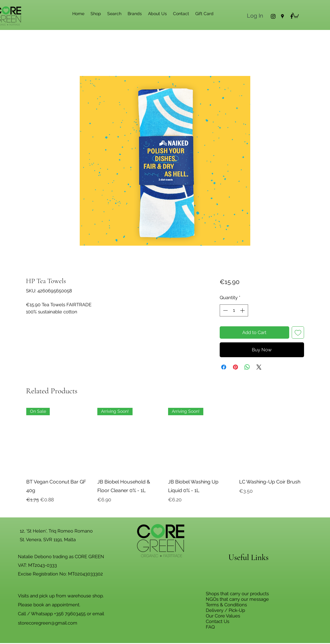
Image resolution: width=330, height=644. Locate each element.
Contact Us (218, 621)
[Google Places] (282, 16)
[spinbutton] (234, 310)
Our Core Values (223, 616)
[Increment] (243, 310)
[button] (295, 15)
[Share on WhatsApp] (247, 367)
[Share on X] (259, 367)
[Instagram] (273, 16)
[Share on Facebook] (224, 367)
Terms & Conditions (226, 605)
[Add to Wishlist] (298, 333)
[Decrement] (225, 310)
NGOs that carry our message (237, 599)
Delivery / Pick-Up (225, 610)
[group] (165, 460)
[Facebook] (292, 16)
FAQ (210, 627)
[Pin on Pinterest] (235, 367)
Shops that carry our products (237, 594)
